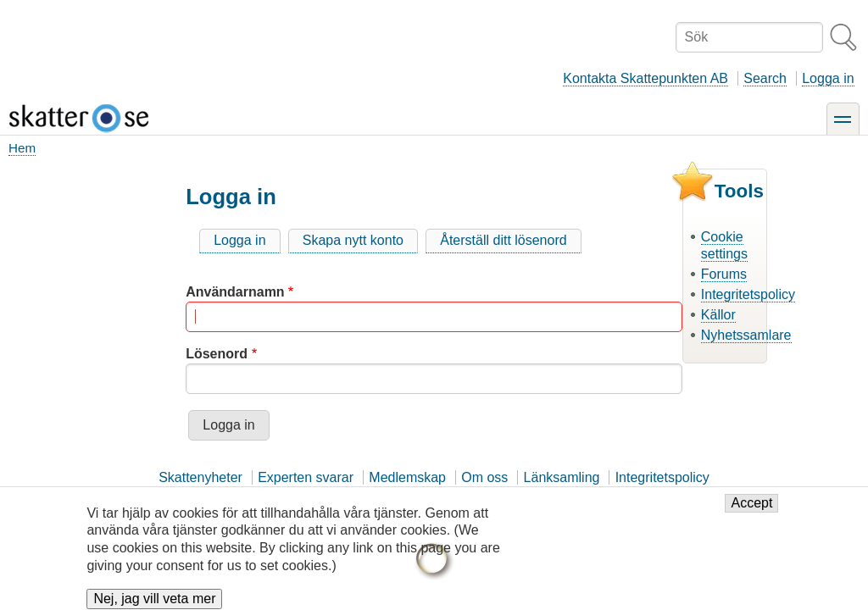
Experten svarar (306, 477)
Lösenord (217, 354)
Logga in (828, 78)
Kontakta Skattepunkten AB (645, 78)
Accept (751, 511)
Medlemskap (407, 477)
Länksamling (562, 477)
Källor (718, 315)
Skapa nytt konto (353, 240)
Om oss (484, 477)
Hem (22, 148)
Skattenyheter (200, 477)
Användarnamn (235, 292)
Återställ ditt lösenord (503, 240)
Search (765, 78)
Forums (724, 274)
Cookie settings (724, 246)
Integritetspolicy (748, 294)
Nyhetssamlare (746, 335)
